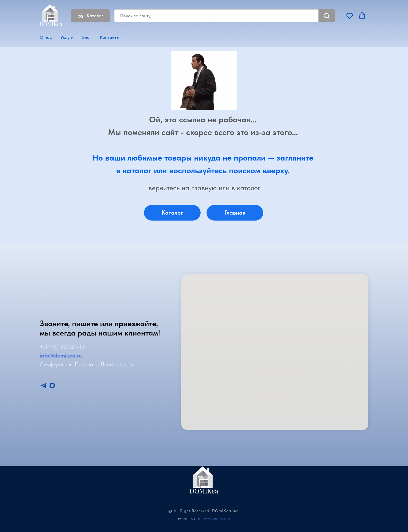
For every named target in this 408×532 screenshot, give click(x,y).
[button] (350, 16)
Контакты (110, 37)
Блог (87, 37)
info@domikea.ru (214, 518)
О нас (46, 37)
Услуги (67, 37)
